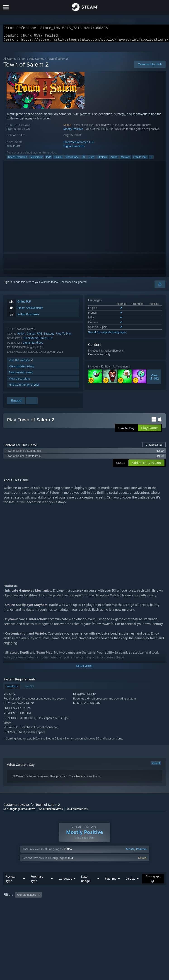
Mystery (125, 160)
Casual (58, 160)
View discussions (20, 381)
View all (156, 766)
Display (130, 881)
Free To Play (64, 336)
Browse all (154, 447)
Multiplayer (37, 160)
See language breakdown (19, 812)
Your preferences (77, 812)
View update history (22, 369)
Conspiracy (72, 160)
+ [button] (151, 160)
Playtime (111, 881)
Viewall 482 (154, 380)
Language (65, 881)
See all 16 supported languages (107, 335)
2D (83, 160)
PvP (48, 160)
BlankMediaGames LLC (79, 145)
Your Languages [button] (26, 898)
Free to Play (140, 160)
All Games (10, 61)
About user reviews (51, 812)
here (79, 779)
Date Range (85, 881)
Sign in (8, 285)
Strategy (102, 160)
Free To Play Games (32, 61)
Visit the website (21, 363)
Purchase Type (37, 881)
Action (114, 160)
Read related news (21, 375)
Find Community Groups (24, 387)
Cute (91, 160)
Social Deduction (18, 160)
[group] (84, 898)
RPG (40, 336)
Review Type (10, 881)
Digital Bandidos (74, 149)
